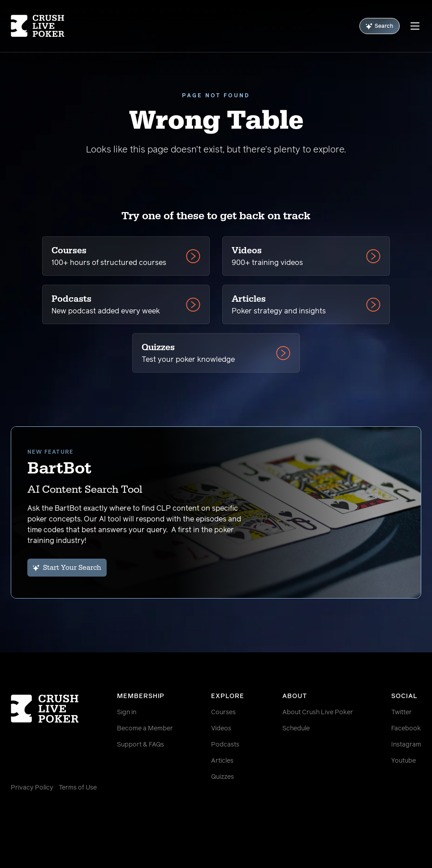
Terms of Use (78, 788)
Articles (222, 761)
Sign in (127, 712)
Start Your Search (67, 568)
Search (380, 26)
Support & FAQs (140, 745)
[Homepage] (45, 26)
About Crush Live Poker (318, 712)
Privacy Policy (32, 788)
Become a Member (145, 729)
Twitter (402, 712)
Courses (223, 712)
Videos (221, 729)
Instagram (406, 745)
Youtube (404, 761)
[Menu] (415, 26)
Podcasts (225, 745)
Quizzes (222, 777)
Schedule (296, 729)
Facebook (406, 729)
